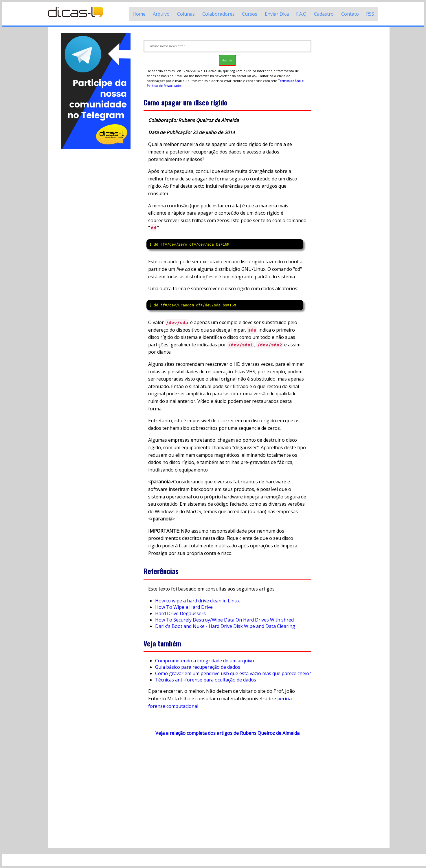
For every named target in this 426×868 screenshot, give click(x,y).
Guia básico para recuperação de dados (198, 667)
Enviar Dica (277, 14)
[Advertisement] (96, 237)
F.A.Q (301, 14)
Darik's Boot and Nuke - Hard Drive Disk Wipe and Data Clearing (225, 626)
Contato (350, 14)
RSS (370, 14)
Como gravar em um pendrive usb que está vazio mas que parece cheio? (233, 673)
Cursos (250, 14)
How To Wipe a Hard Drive (184, 607)
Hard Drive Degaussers (180, 613)
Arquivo (161, 14)
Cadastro (324, 14)
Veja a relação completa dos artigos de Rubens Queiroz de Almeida (227, 733)
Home (139, 14)
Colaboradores (218, 14)
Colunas (186, 14)
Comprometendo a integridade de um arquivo (205, 661)
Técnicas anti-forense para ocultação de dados (206, 680)
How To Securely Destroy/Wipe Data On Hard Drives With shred (224, 620)
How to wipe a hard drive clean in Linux (197, 601)
